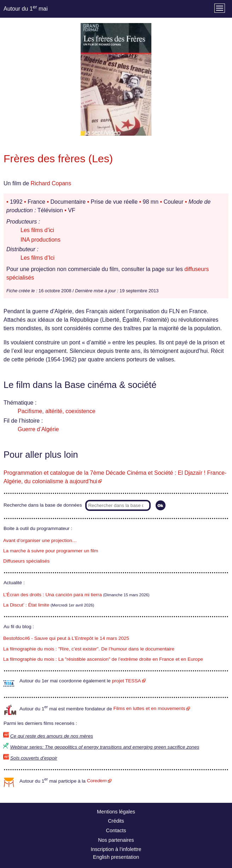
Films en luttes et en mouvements (149, 708)
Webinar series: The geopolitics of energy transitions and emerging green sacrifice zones (105, 747)
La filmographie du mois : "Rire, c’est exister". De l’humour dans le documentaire (89, 649)
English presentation (116, 857)
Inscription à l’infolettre (116, 849)
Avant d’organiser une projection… (40, 540)
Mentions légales (116, 812)
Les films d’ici (37, 230)
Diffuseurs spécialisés (26, 561)
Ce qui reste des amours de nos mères (52, 736)
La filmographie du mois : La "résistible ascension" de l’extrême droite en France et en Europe (103, 659)
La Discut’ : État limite (26, 605)
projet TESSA (126, 681)
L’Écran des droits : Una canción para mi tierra (53, 595)
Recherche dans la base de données (43, 505)
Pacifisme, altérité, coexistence (57, 411)
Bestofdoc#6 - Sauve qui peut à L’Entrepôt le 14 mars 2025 (66, 638)
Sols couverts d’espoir (34, 758)
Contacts (116, 830)
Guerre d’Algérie (38, 429)
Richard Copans (51, 183)
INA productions (40, 240)
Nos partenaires (116, 840)
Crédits (116, 821)
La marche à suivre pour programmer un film (51, 551)
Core (97, 781)
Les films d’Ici (37, 258)
